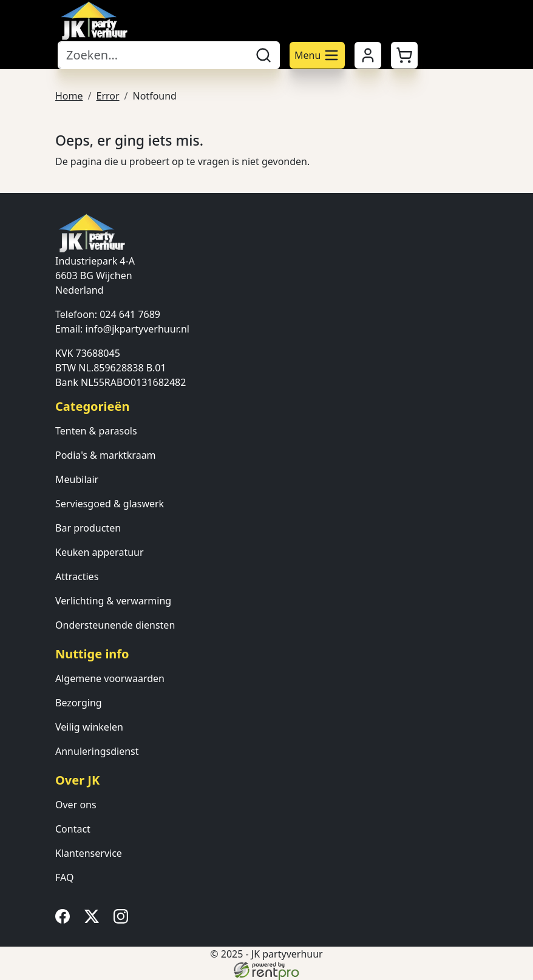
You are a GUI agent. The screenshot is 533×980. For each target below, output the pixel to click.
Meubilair (77, 479)
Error (107, 96)
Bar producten (88, 528)
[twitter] (94, 920)
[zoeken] (263, 55)
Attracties (77, 576)
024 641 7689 (130, 314)
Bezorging (79, 703)
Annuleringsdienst (97, 751)
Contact (73, 829)
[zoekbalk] (153, 55)
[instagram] (123, 920)
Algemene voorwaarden (110, 678)
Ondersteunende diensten (115, 625)
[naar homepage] (94, 21)
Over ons (76, 805)
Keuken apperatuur (100, 552)
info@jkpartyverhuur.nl (137, 329)
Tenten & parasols (96, 431)
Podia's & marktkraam (106, 455)
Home (69, 96)
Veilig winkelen (89, 727)
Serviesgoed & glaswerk (110, 504)
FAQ (64, 877)
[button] (404, 55)
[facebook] (65, 920)
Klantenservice (89, 853)
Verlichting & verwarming (113, 601)
